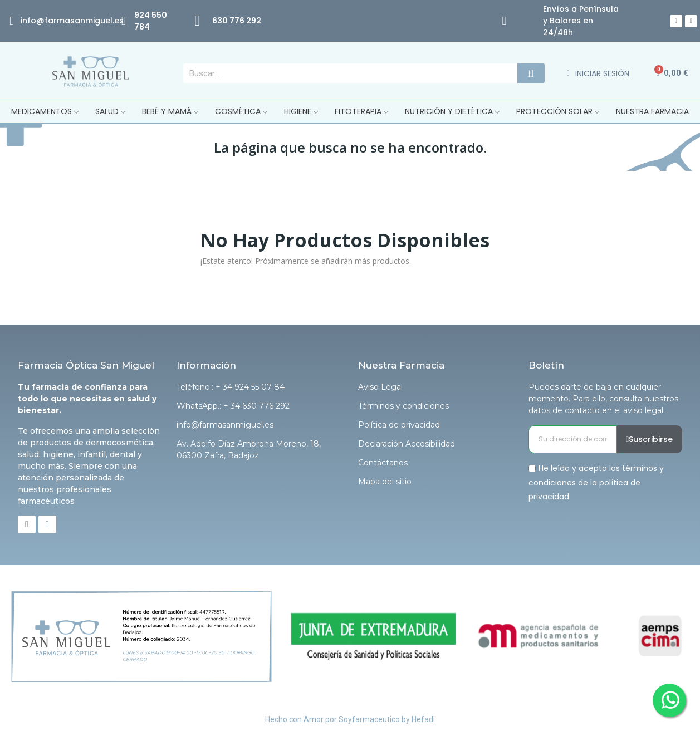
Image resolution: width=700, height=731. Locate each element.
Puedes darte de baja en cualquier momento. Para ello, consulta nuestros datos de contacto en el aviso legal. (603, 399)
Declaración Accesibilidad (407, 444)
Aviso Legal (380, 387)
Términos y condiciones (403, 406)
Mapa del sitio (385, 482)
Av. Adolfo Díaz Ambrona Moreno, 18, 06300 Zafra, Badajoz (249, 450)
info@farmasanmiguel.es (225, 425)
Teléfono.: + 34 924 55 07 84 (231, 387)
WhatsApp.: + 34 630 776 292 (233, 406)
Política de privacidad (399, 425)
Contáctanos (383, 463)
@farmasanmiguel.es (80, 21)
